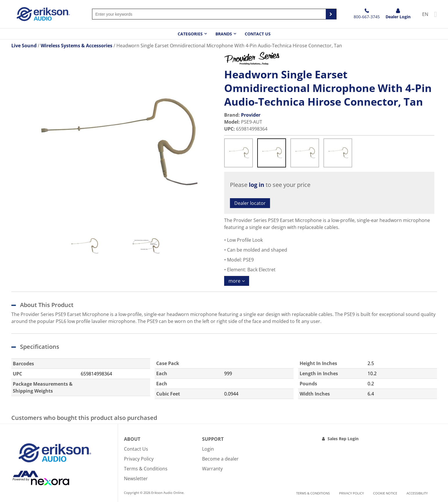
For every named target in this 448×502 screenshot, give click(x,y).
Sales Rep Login (343, 439)
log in (257, 185)
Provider (251, 115)
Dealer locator (250, 203)
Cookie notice (385, 493)
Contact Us (258, 34)
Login (208, 449)
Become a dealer (220, 459)
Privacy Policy (139, 459)
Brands (224, 34)
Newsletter (136, 478)
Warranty (212, 469)
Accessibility (417, 493)
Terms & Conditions (146, 469)
